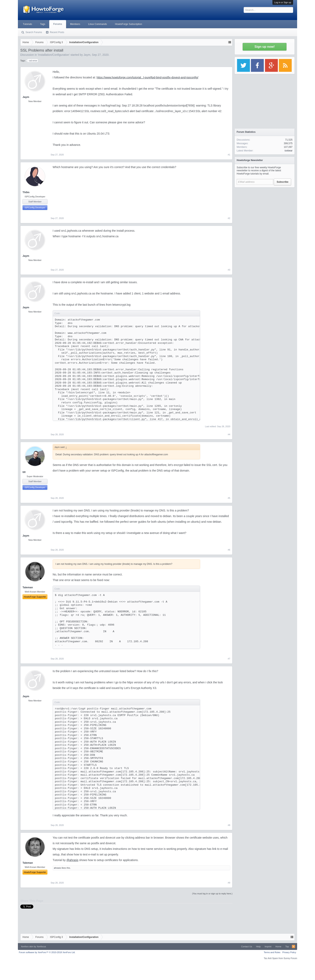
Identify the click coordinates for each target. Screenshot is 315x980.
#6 (229, 550)
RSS (294, 947)
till (24, 472)
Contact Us (246, 947)
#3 (229, 270)
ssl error (33, 61)
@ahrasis (72, 860)
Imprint (268, 947)
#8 (229, 825)
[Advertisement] (265, 215)
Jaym (87, 55)
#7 (229, 659)
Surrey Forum (290, 958)
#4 (229, 434)
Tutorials (28, 24)
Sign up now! (265, 47)
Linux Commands (98, 24)
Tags (43, 24)
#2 (229, 218)
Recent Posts (57, 32)
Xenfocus (41, 947)
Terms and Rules (272, 952)
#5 (229, 498)
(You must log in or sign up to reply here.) (212, 894)
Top (287, 947)
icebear (289, 151)
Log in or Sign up (283, 2)
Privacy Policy (289, 952)
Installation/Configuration (54, 55)
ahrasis (57, 868)
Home (278, 947)
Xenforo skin (27, 947)
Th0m (26, 192)
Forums (58, 24)
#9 (229, 883)
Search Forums (34, 32)
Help (258, 947)
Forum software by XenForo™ (47, 952)
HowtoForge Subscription (128, 24)
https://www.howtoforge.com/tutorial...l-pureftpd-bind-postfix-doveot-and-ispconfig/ (148, 77)
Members (75, 24)
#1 (229, 155)
